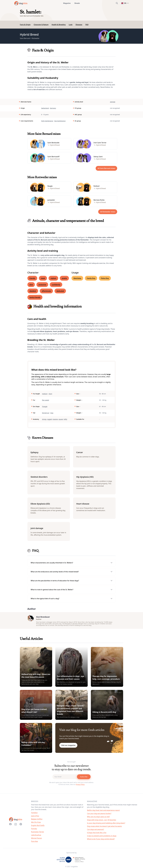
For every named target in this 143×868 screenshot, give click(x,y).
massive (55, 419)
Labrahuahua (36, 836)
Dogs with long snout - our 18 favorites (102, 821)
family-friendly (35, 297)
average (113, 102)
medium (45, 394)
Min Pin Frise (36, 823)
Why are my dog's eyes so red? (98, 818)
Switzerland (45, 108)
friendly (32, 278)
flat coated (45, 400)
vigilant (53, 278)
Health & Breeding (59, 25)
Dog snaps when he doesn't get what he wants (104, 827)
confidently (56, 285)
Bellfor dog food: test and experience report (103, 811)
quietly (64, 278)
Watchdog (77, 278)
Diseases (79, 25)
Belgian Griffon (37, 820)
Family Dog (91, 278)
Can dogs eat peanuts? (96, 830)
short (50, 394)
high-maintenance (47, 121)
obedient (33, 291)
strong (44, 419)
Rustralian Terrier (38, 833)
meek (43, 278)
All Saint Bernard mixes (106, 168)
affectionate (46, 291)
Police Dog (105, 278)
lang (52, 413)
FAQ (87, 25)
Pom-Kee (35, 842)
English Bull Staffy (38, 826)
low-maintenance (60, 121)
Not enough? (72, 763)
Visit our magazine (68, 746)
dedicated (60, 291)
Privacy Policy (80, 785)
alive (31, 285)
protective (42, 285)
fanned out (46, 413)
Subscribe (84, 778)
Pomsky (34, 830)
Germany (53, 108)
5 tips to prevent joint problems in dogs (102, 837)
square (61, 419)
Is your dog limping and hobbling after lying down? (106, 824)
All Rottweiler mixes (108, 212)
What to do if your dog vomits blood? (101, 840)
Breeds (77, 3)
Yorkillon (34, 814)
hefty (65, 419)
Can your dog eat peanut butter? (99, 814)
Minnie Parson (37, 839)
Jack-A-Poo (35, 817)
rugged (49, 419)
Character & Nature (41, 25)
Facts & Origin (25, 25)
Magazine (67, 3)
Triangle (45, 406)
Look (71, 25)
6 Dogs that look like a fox (97, 834)
